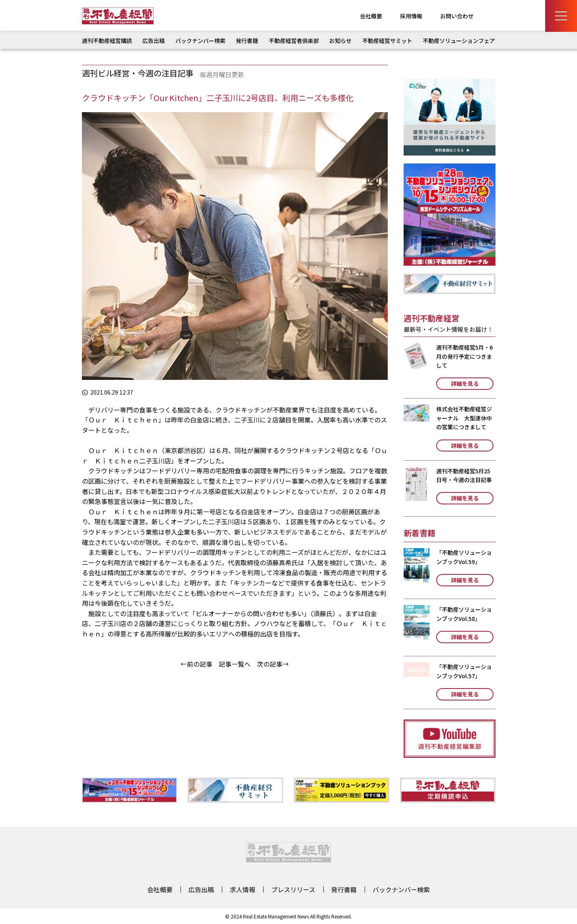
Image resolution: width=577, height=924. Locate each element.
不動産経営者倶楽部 (294, 41)
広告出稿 (153, 41)
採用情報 (411, 16)
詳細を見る (465, 383)
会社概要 (371, 16)
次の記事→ (273, 664)
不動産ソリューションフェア (459, 41)
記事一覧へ (235, 664)
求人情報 (243, 889)
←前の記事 (196, 664)
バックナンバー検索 (200, 41)
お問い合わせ (457, 16)
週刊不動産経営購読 (107, 41)
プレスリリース (293, 889)
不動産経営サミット (387, 41)
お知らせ (340, 41)
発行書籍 (247, 41)
